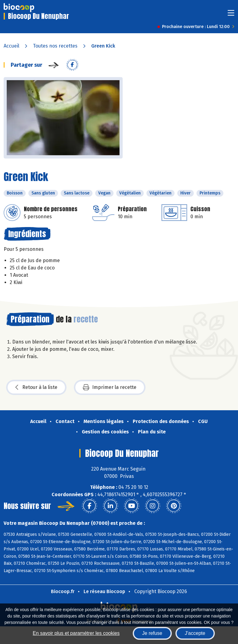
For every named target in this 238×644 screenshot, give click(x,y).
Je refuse (152, 633)
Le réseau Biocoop (104, 591)
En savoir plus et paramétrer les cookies (76, 633)
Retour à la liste (36, 387)
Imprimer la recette (110, 387)
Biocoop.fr (63, 591)
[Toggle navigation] (231, 15)
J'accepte (195, 633)
